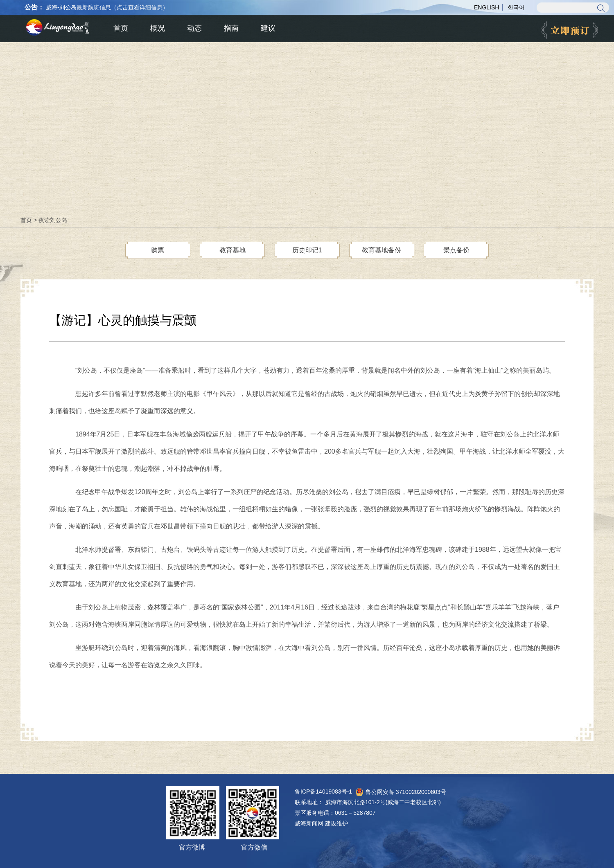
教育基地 (233, 250)
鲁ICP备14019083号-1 (323, 792)
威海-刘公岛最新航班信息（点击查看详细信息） (107, 7)
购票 (158, 250)
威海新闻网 (309, 823)
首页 (26, 220)
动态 (194, 28)
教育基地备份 (381, 250)
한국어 (516, 7)
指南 (231, 28)
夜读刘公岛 (53, 220)
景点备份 (456, 250)
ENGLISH (486, 7)
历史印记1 (307, 250)
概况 (158, 28)
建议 (268, 28)
